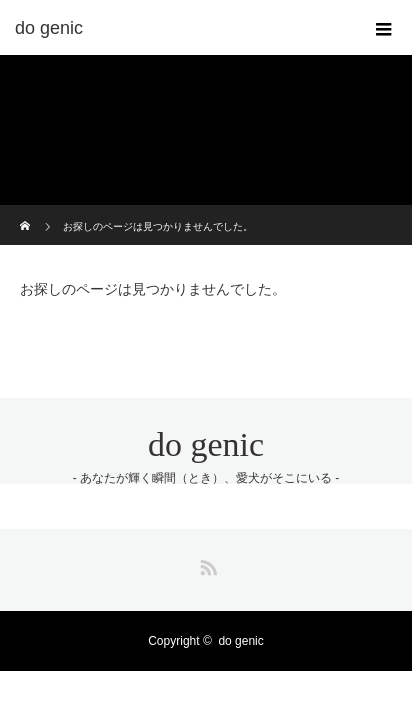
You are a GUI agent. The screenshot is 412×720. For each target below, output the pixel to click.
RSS (206, 564)
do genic (206, 444)
